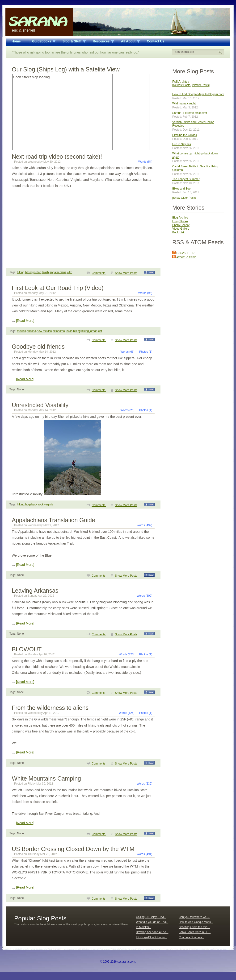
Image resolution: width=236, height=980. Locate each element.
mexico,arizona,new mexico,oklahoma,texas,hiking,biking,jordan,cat (59, 331)
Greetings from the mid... (194, 927)
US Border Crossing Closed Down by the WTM (73, 849)
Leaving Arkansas (35, 591)
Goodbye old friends (38, 347)
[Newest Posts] (182, 85)
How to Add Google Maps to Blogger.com (198, 94)
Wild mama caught (184, 103)
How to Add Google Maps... (196, 922)
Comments (99, 273)
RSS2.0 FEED (183, 253)
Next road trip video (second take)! (57, 157)
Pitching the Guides (185, 135)
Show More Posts (126, 273)
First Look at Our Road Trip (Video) (58, 288)
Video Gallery (181, 229)
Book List (178, 232)
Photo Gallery (181, 225)
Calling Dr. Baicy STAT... (151, 917)
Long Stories (180, 221)
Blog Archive (180, 218)
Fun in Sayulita (182, 144)
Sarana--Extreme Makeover (190, 113)
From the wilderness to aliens (50, 708)
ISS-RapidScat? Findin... (151, 937)
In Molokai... (144, 927)
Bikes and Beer (182, 189)
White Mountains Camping (46, 778)
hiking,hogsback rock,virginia (35, 504)
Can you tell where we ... (194, 917)
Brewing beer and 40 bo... (152, 932)
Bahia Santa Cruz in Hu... (195, 932)
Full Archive (181, 82)
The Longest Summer (186, 179)
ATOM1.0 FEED (184, 257)
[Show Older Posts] (184, 198)
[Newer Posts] (201, 85)
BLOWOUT (27, 649)
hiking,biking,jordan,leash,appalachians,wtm (45, 272)
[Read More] (25, 321)
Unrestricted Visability (40, 405)
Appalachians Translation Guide (53, 520)
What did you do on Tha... (152, 922)
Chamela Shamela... (192, 937)
